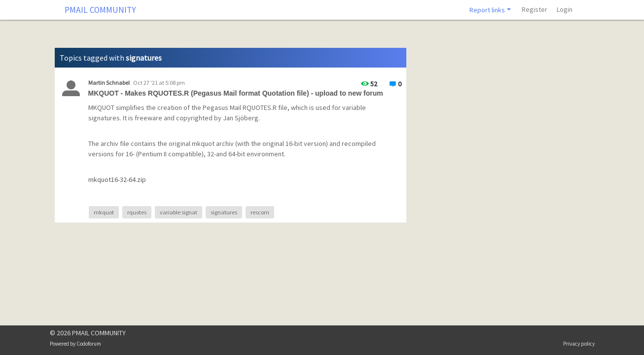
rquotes (137, 212)
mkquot (104, 212)
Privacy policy (579, 344)
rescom (260, 212)
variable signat (179, 212)
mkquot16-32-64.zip (117, 179)
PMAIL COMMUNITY (100, 10)
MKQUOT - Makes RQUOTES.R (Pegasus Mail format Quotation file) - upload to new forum (236, 93)
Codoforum (89, 344)
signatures (224, 212)
